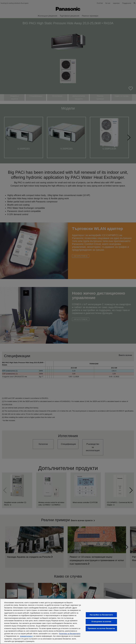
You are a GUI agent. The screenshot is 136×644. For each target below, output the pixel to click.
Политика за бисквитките (70, 634)
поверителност (26, 636)
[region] (68, 621)
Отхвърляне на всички (101, 622)
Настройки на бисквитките (101, 615)
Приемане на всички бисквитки (101, 628)
